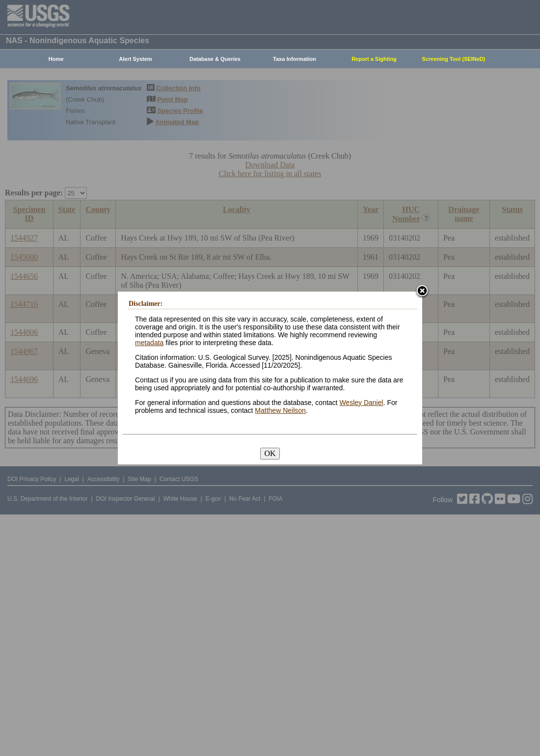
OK (270, 453)
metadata (149, 343)
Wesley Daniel (361, 403)
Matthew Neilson (280, 410)
